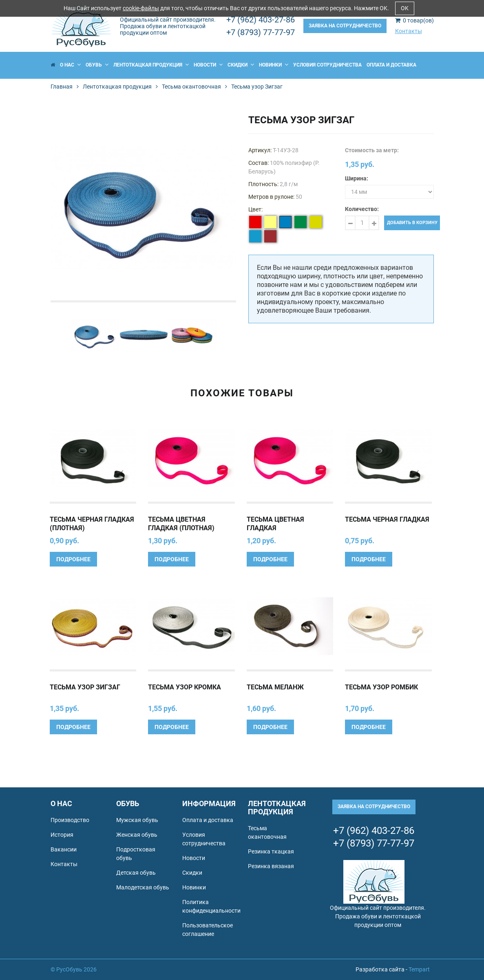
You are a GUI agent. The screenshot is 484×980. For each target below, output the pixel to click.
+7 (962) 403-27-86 (261, 20)
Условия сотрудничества (327, 65)
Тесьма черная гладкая (387, 519)
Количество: (362, 209)
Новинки (274, 65)
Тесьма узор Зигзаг (85, 687)
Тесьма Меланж (275, 687)
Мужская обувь (137, 820)
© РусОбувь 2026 (74, 969)
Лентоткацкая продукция (151, 65)
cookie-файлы (141, 8)
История (62, 835)
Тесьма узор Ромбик (381, 687)
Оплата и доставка (391, 65)
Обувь (97, 65)
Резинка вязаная (271, 866)
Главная (62, 87)
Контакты (409, 31)
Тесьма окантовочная (191, 87)
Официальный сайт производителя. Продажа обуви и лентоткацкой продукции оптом (168, 26)
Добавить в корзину (412, 223)
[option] (143, 208)
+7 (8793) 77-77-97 (261, 32)
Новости (208, 65)
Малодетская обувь (143, 887)
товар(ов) (414, 20)
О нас (70, 65)
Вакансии (64, 849)
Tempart (419, 969)
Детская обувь (136, 873)
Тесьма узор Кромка (185, 687)
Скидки (241, 65)
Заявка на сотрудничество (345, 26)
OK (405, 8)
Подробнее (73, 559)
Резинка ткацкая (271, 851)
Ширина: (357, 178)
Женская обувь (137, 835)
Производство (70, 820)
